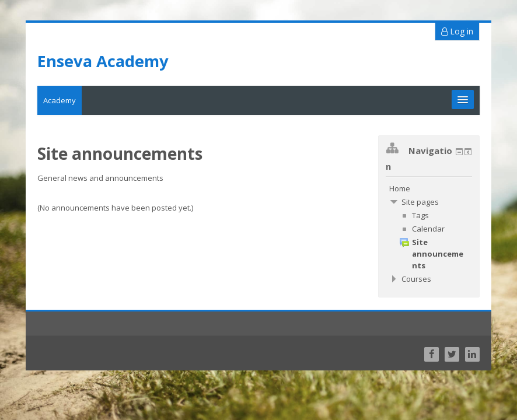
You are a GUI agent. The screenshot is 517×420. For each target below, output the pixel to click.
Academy (60, 100)
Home (400, 188)
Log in (457, 31)
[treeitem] (429, 188)
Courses (416, 279)
